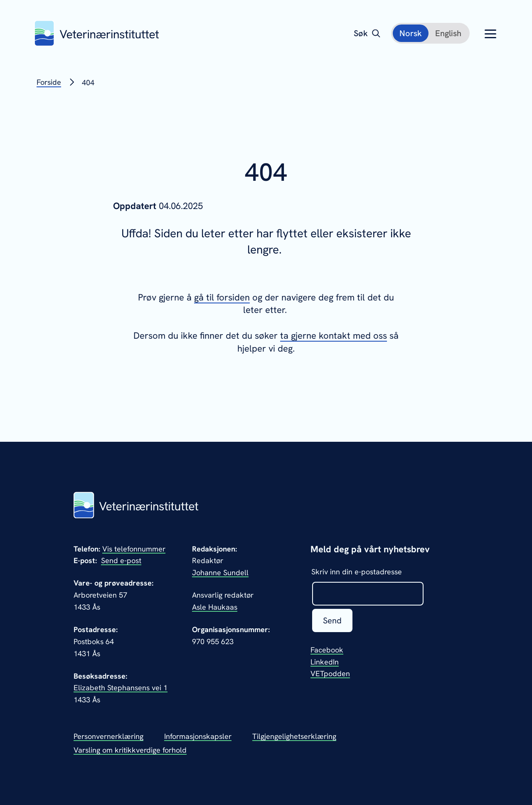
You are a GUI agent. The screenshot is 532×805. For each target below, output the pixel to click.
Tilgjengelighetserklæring (294, 736)
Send (332, 620)
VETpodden (330, 673)
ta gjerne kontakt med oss (334, 336)
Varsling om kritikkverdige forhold (130, 750)
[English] (448, 33)
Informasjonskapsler (198, 736)
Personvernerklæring (108, 736)
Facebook (327, 650)
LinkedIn (325, 662)
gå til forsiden (222, 297)
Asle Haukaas (215, 607)
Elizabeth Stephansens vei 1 (121, 688)
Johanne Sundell (220, 572)
